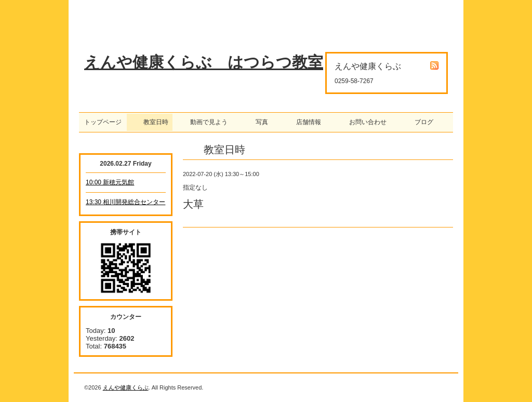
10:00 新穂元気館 (110, 182)
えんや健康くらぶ (126, 387)
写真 (259, 122)
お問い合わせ (365, 122)
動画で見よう (206, 122)
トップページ (103, 122)
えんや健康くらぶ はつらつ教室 (204, 62)
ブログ (421, 122)
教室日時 (150, 122)
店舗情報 (305, 122)
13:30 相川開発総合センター (125, 202)
